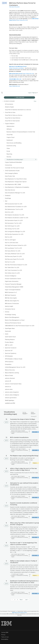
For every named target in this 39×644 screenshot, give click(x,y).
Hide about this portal (14, 7)
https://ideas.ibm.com (22, 20)
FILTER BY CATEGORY (9, 101)
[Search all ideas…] (12, 93)
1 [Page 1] (12, 600)
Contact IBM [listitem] (5, 632)
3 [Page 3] (17, 600)
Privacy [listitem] (3, 635)
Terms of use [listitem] (5, 637)
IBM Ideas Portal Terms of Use (19, 613)
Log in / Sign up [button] (33, 93)
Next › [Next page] (22, 600)
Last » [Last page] (27, 600)
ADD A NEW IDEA (19, 97)
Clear (35, 101)
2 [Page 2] (15, 600)
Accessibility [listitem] (5, 639)
